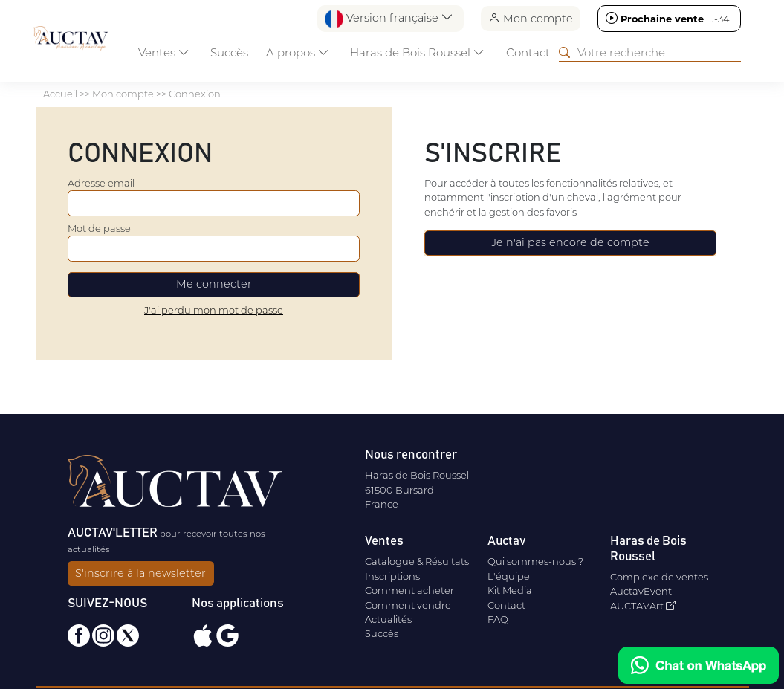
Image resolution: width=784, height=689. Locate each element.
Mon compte (531, 18)
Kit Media (510, 590)
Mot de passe (99, 228)
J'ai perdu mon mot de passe (214, 310)
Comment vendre (408, 605)
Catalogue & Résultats (417, 561)
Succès (229, 52)
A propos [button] (298, 52)
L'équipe (509, 576)
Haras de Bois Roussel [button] (417, 52)
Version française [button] (389, 19)
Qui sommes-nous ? (535, 561)
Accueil (60, 94)
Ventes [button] (164, 52)
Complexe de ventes (659, 577)
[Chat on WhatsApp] (699, 665)
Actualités (388, 619)
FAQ (498, 619)
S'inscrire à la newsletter (140, 573)
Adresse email (101, 183)
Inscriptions (392, 576)
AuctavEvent (641, 591)
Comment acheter (409, 590)
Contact (528, 52)
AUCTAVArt (643, 606)
